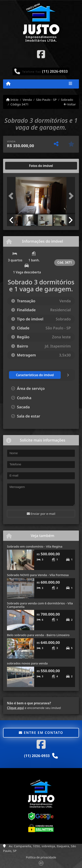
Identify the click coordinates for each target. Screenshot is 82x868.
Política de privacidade (41, 857)
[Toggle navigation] (70, 84)
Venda (27, 100)
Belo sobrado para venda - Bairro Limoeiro (38, 635)
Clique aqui (15, 708)
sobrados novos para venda (27, 663)
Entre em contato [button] (41, 733)
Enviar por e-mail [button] (41, 514)
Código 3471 (20, 104)
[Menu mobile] (8, 84)
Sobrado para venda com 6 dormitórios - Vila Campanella (40, 605)
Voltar (70, 104)
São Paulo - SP (46, 100)
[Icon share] (41, 54)
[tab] (20, 166)
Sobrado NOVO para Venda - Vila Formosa (38, 575)
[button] (12, 196)
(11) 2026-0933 (55, 71)
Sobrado (67, 100)
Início (12, 100)
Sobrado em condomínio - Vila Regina (35, 546)
